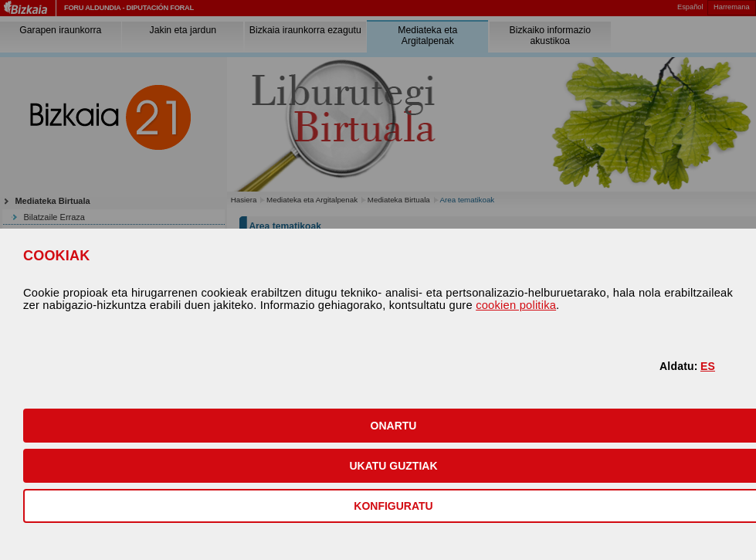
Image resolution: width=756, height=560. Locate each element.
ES (708, 366)
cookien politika (516, 305)
